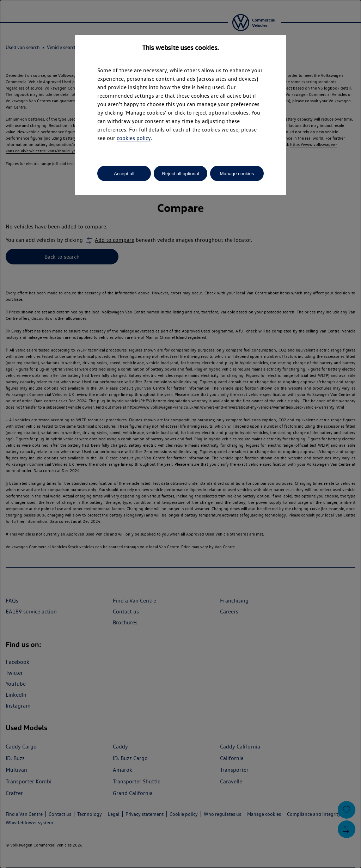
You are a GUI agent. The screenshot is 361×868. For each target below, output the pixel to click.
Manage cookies (237, 174)
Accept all (124, 174)
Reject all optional (180, 174)
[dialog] (180, 434)
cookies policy (134, 138)
